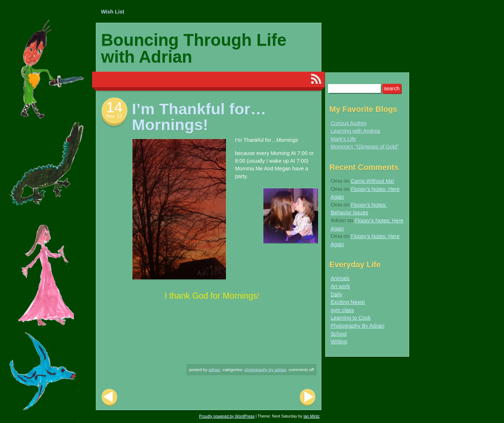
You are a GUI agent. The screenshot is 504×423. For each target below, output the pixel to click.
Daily (336, 294)
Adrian (214, 370)
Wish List (113, 12)
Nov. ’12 (114, 116)
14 (114, 107)
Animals (340, 278)
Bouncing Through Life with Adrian (194, 48)
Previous (109, 398)
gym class (342, 310)
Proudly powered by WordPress (227, 416)
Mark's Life (343, 139)
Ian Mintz (312, 416)
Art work (340, 286)
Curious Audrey (349, 123)
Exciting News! (348, 302)
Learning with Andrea (355, 131)
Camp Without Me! (373, 181)
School (339, 334)
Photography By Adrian (265, 370)
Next (308, 398)
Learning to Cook (351, 318)
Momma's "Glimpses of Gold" (365, 147)
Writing (339, 341)
